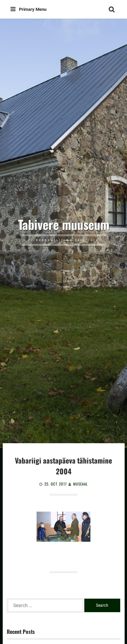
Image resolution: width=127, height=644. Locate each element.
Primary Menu (28, 9)
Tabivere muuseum (64, 224)
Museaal (80, 484)
